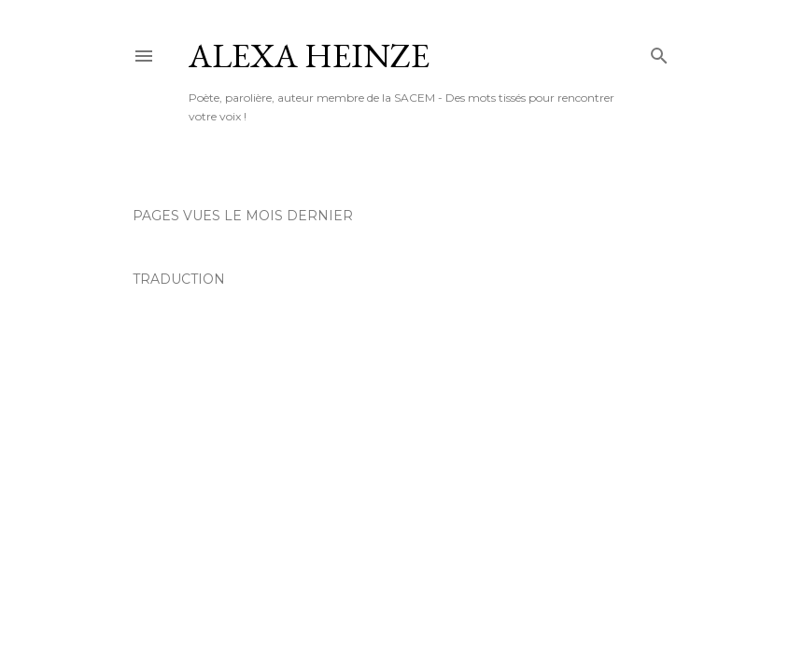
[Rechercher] (659, 52)
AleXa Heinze (309, 56)
